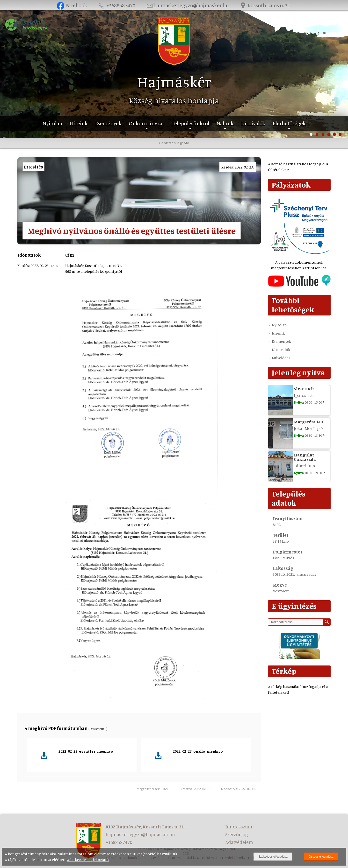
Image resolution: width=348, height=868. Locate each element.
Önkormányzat (147, 123)
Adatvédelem (239, 842)
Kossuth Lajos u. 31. (265, 5)
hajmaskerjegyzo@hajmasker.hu (187, 5)
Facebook (72, 5)
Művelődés (281, 358)
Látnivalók (253, 123)
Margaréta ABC (309, 422)
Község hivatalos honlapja (174, 101)
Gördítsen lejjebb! (174, 143)
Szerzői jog (237, 834)
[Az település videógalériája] (299, 285)
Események (108, 123)
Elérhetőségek (289, 123)
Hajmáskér (174, 82)
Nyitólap (52, 123)
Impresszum (239, 827)
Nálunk (225, 123)
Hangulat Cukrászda (305, 457)
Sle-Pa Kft (304, 389)
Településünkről (190, 123)
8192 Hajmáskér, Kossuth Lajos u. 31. (145, 827)
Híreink (79, 123)
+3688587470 (116, 5)
